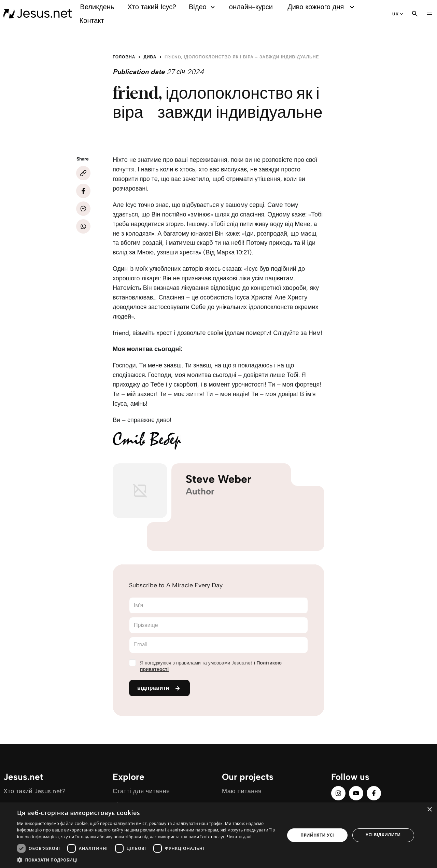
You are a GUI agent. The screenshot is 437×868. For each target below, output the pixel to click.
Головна (124, 57)
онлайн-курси (251, 7)
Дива (150, 57)
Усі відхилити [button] (383, 835)
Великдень (97, 7)
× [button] (429, 810)
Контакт (92, 20)
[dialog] (218, 835)
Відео (203, 7)
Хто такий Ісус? (152, 7)
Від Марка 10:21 (227, 252)
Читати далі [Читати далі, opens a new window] (239, 837)
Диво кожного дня (322, 7)
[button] (147, 860)
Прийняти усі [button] (317, 835)
